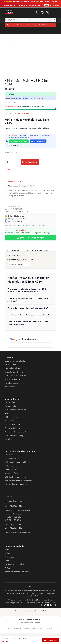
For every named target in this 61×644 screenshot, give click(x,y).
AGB (6, 413)
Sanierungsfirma (12, 473)
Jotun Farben (10, 387)
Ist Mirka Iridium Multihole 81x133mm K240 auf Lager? (28, 300)
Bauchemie (9, 557)
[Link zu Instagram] (51, 606)
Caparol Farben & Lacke (15, 361)
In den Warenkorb (30, 162)
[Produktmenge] (7, 162)
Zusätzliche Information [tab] (37, 251)
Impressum (9, 421)
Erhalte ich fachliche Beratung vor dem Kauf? (28, 315)
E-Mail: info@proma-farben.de (17, 533)
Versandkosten (24, 113)
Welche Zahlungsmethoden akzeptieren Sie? (28, 308)
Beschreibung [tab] (13, 251)
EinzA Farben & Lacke (14, 372)
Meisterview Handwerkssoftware (18, 481)
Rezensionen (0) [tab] (14, 256)
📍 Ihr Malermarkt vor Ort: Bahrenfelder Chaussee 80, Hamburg (22, 5)
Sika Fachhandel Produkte (15, 376)
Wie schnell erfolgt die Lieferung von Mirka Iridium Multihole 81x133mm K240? (28, 290)
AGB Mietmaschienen (14, 417)
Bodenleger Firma (12, 466)
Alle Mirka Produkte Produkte (19, 264)
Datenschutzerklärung (14, 435)
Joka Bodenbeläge (12, 368)
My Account (37, 13)
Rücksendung (10, 402)
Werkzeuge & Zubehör (14, 564)
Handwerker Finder (13, 424)
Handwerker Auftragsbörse (16, 484)
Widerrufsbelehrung (13, 428)
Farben (8, 553)
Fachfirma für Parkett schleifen (17, 462)
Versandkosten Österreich (16, 432)
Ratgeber (8, 439)
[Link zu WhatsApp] (55, 606)
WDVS (7, 568)
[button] (10, 169)
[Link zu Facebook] (41, 606)
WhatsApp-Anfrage (20, 141)
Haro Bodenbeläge (13, 383)
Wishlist (42, 13)
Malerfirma (9, 455)
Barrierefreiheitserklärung (15, 410)
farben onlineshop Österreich (17, 572)
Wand (7, 561)
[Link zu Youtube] (48, 606)
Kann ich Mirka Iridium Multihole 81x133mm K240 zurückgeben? (28, 323)
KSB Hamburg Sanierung (15, 477)
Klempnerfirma (11, 469)
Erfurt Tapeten (11, 365)
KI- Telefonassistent (13, 458)
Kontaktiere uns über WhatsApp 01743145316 (32, 25)
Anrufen (16, 146)
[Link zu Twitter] (45, 606)
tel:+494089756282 (13, 506)
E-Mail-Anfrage (39, 141)
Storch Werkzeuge (13, 379)
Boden (7, 549)
